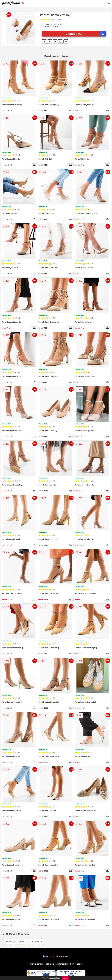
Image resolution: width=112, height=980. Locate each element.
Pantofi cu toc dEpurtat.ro (16, 941)
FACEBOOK (49, 957)
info (34, 110)
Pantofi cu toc (37, 941)
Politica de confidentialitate (57, 964)
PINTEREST (62, 957)
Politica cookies (77, 964)
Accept (66, 978)
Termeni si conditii (35, 964)
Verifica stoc (86, 34)
